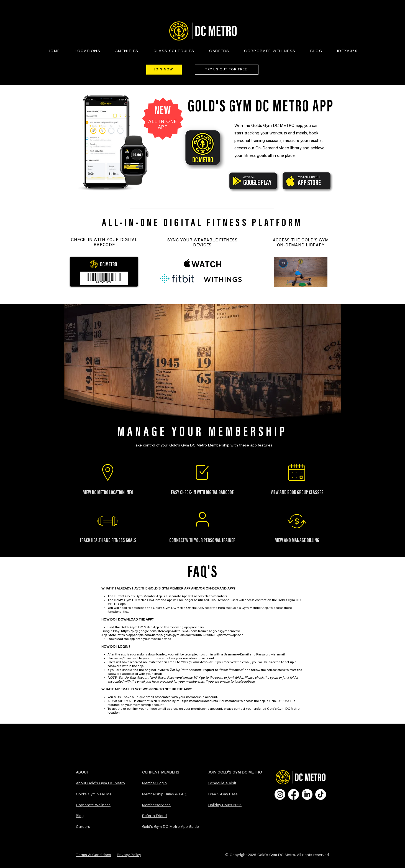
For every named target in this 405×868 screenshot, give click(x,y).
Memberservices (156, 805)
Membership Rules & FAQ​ (164, 795)
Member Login (154, 783)
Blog (80, 816)
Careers (83, 827)
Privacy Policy (129, 855)
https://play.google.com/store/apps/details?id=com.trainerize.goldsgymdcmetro (180, 631)
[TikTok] (321, 794)
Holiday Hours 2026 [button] (225, 805)
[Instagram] (280, 794)
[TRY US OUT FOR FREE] (227, 70)
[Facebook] (294, 794)
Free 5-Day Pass (223, 795)
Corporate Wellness (93, 805)
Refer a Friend (154, 816)
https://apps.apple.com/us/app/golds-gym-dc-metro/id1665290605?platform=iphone (181, 635)
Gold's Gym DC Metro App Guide (171, 827)
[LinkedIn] (307, 794)
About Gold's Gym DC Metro (100, 783)
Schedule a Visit (222, 783)
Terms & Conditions (93, 855)
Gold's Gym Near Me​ (94, 795)
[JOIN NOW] (164, 70)
